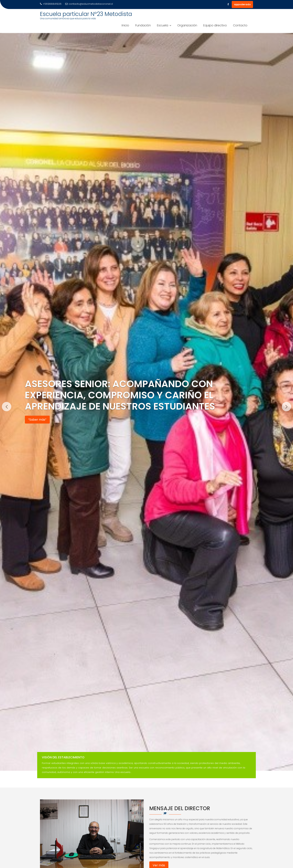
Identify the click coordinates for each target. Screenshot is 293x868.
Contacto (240, 25)
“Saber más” (37, 419)
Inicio (125, 25)
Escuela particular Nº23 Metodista (86, 14)
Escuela (163, 25)
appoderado (242, 4)
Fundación (143, 25)
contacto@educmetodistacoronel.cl (89, 4)
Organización (187, 25)
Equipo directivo (215, 25)
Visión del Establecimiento (63, 757)
